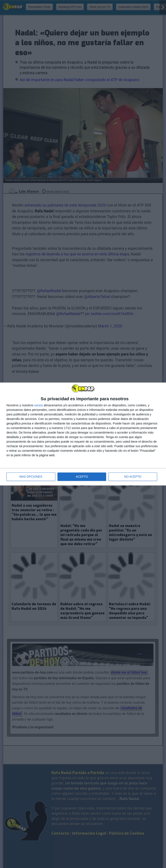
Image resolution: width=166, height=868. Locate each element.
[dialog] (83, 434)
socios (38, 405)
